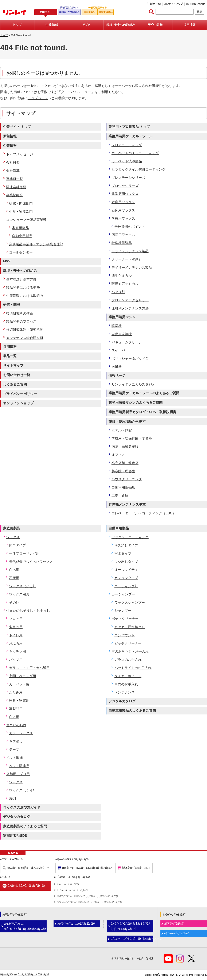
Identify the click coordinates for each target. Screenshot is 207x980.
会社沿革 (13, 171)
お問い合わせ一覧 (17, 375)
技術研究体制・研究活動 (25, 330)
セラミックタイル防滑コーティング (138, 169)
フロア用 (16, 619)
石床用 (14, 578)
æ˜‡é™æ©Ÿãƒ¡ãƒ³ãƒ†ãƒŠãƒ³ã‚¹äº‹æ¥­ (132, 939)
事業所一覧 (15, 179)
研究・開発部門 (21, 203)
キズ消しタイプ (126, 545)
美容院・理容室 (123, 471)
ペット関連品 (19, 766)
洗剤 (12, 799)
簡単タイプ (17, 545)
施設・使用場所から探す (127, 421)
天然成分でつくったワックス (31, 562)
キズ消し (16, 741)
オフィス (118, 455)
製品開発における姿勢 (23, 288)
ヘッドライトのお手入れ (133, 668)
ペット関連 (15, 758)
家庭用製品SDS (15, 836)
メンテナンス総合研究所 (25, 338)
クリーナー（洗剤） (127, 259)
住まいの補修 (16, 725)
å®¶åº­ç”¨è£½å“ (175, 924)
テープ (14, 750)
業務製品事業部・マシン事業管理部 (36, 244)
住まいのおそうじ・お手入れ (28, 611)
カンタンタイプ (126, 578)
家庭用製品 (20, 228)
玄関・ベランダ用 (23, 676)
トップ (4, 35)
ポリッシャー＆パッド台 (130, 358)
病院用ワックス (123, 235)
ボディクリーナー (125, 619)
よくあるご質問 (15, 384)
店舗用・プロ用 (18, 774)
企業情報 (10, 146)
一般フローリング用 (24, 553)
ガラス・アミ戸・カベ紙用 (29, 668)
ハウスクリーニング (127, 479)
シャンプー (123, 611)
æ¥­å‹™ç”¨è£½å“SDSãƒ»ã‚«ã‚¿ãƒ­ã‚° (87, 868)
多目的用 (16, 627)
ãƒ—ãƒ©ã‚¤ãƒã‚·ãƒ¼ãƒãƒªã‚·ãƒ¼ (25, 974)
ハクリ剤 (118, 292)
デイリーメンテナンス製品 (132, 268)
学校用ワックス (123, 218)
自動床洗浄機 (122, 334)
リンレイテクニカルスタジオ (133, 384)
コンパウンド (125, 635)
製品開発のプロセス (21, 321)
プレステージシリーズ (128, 178)
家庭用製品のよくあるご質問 (25, 826)
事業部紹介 (15, 195)
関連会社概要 (16, 187)
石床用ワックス (123, 210)
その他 (14, 603)
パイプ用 (16, 660)
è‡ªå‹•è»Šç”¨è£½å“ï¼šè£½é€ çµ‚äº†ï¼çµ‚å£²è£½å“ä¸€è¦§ (89, 902)
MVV (7, 261)
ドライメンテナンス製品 (130, 251)
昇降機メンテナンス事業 (127, 504)
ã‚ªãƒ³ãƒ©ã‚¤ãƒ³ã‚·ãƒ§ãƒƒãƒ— (28, 886)
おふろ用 (16, 643)
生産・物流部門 (21, 212)
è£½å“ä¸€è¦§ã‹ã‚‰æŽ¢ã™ (28, 868)
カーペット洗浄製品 (127, 161)
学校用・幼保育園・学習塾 (132, 438)
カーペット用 (19, 684)
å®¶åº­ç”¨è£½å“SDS (136, 868)
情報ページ (117, 376)
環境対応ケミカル (125, 284)
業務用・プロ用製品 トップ (129, 127)
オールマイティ (126, 570)
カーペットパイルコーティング (135, 153)
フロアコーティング (127, 145)
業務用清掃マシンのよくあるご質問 (136, 403)
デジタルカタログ (17, 817)
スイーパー (120, 350)
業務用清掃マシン (122, 317)
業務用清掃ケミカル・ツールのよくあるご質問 (144, 393)
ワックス (13, 537)
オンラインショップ (18, 403)
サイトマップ (13, 365)
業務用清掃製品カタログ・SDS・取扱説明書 (142, 412)
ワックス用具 (19, 594)
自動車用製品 (22, 236)
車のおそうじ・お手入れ (130, 651)
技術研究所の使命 (20, 313)
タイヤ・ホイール (128, 676)
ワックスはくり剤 (23, 790)
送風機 (117, 367)
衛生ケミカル (122, 276)
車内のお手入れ (126, 684)
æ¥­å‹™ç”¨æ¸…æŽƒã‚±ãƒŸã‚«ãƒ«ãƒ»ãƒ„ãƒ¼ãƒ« (25, 926)
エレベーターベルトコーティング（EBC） (144, 513)
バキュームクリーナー (128, 342)
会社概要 (13, 162)
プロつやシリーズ (125, 186)
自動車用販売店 (123, 487)
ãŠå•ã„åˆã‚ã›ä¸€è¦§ (72, 890)
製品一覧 (10, 356)
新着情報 (10, 136)
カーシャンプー (123, 594)
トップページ (38, 98)
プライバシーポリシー (20, 394)
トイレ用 (16, 635)
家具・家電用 (19, 700)
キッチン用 (17, 651)
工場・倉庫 (120, 496)
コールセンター (21, 252)
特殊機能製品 (122, 243)
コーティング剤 (126, 586)
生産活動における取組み (25, 296)
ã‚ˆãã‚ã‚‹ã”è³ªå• (69, 884)
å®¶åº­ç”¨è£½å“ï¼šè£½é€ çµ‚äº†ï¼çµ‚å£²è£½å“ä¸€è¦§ (87, 896)
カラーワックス (21, 733)
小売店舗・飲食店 (125, 463)
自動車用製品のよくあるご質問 (132, 711)
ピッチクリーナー (128, 643)
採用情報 (10, 347)
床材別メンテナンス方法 (130, 308)
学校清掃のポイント (130, 227)
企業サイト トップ (17, 127)
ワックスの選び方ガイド (22, 807)
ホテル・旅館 (122, 430)
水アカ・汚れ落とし (130, 627)
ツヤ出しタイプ (126, 562)
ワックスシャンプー (130, 603)
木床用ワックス (123, 202)
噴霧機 (117, 326)
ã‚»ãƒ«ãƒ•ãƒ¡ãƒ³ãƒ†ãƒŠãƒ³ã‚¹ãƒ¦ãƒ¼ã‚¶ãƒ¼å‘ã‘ (130, 926)
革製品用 (16, 709)
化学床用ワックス (125, 194)
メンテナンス (125, 692)
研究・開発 (12, 305)
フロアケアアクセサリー (130, 300)
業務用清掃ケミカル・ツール (130, 136)
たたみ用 (16, 692)
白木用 (14, 570)
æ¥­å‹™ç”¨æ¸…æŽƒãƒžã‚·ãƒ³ (76, 924)
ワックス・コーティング (130, 537)
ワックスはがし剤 (23, 586)
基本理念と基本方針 (21, 279)
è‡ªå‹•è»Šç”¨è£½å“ (178, 933)
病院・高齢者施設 (125, 447)
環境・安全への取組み (20, 271)
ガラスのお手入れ (128, 660)
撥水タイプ (123, 553)
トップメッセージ (20, 154)
